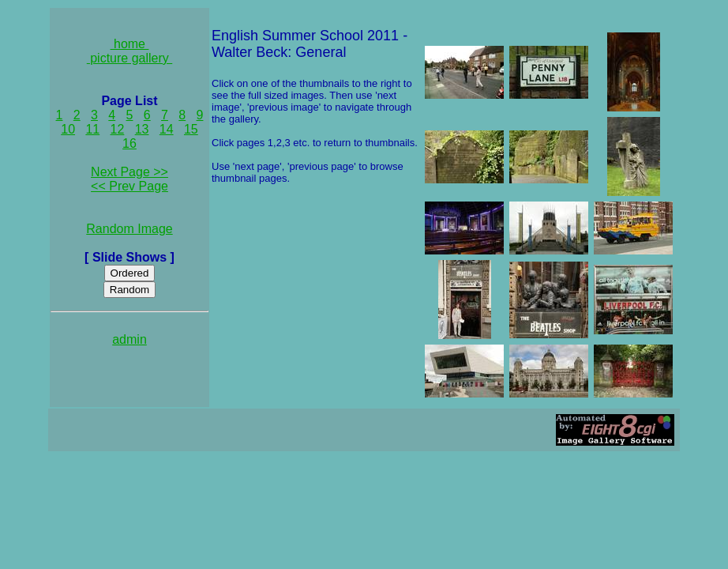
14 (167, 129)
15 (191, 129)
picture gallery (130, 58)
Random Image (129, 229)
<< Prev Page (129, 186)
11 (92, 129)
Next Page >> (129, 172)
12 (118, 129)
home (130, 44)
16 (129, 143)
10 (68, 129)
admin (129, 339)
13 (142, 129)
